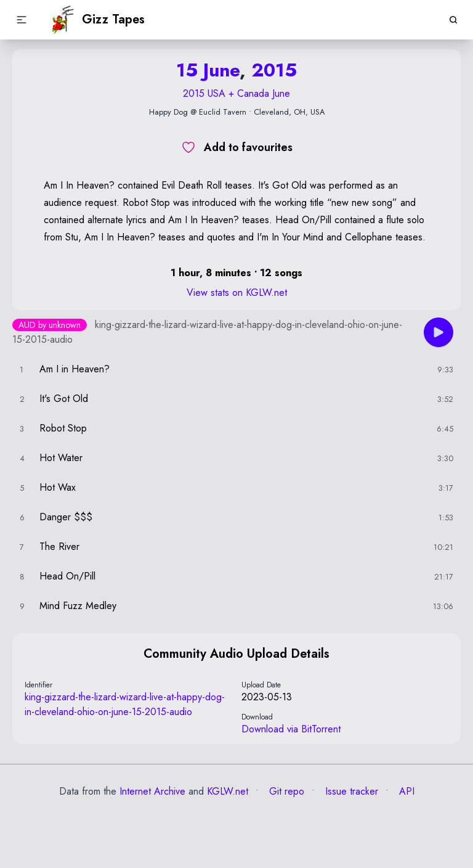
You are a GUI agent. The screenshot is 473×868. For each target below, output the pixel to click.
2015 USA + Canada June (236, 93)
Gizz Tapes (97, 20)
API (405, 791)
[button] (22, 20)
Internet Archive (152, 791)
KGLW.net (228, 791)
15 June (208, 70)
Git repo (285, 791)
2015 (274, 70)
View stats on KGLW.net (237, 293)
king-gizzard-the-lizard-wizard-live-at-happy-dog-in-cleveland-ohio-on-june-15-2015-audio (125, 704)
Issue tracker (350, 791)
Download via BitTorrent (291, 729)
